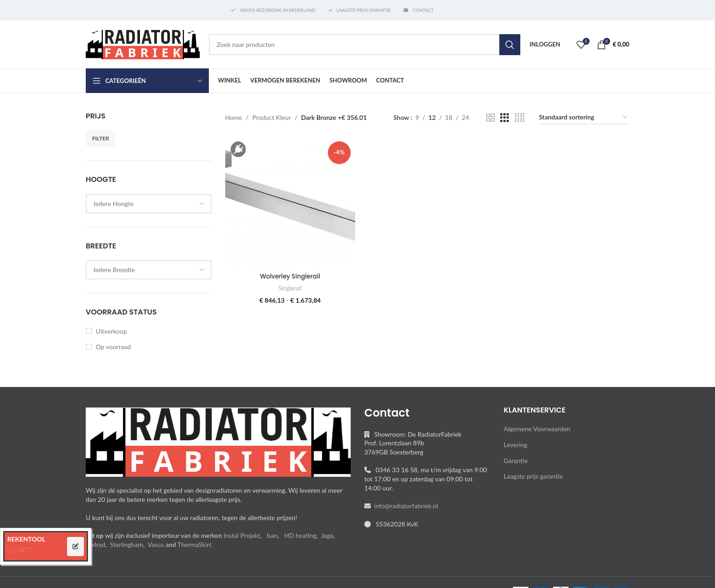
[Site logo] (143, 44)
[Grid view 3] (505, 118)
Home (234, 117)
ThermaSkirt (194, 544)
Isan (272, 535)
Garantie (516, 461)
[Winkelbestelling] (584, 118)
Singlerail (289, 287)
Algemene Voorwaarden (537, 429)
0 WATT (20, 550)
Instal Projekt (242, 535)
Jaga (327, 535)
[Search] (365, 45)
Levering (516, 445)
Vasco (156, 544)
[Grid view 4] (520, 118)
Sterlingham (127, 544)
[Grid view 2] (490, 118)
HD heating (300, 535)
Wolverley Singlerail (290, 275)
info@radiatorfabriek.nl (404, 506)
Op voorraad (113, 347)
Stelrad (96, 544)
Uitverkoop (111, 331)
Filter (101, 138)
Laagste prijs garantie (534, 476)
